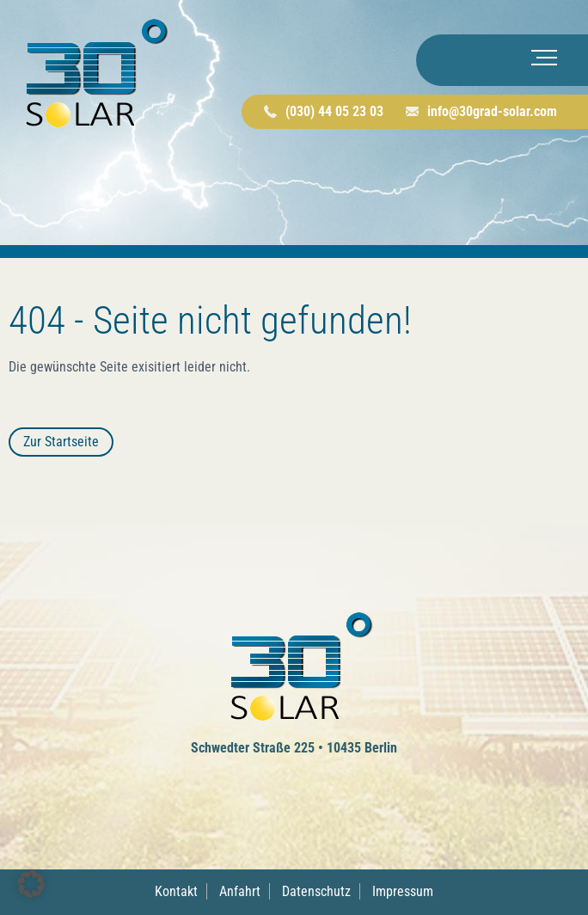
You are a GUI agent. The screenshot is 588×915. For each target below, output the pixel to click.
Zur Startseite (61, 442)
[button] (31, 884)
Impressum (403, 891)
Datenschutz (316, 891)
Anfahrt (240, 891)
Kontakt (176, 891)
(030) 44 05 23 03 (334, 111)
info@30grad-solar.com (492, 111)
